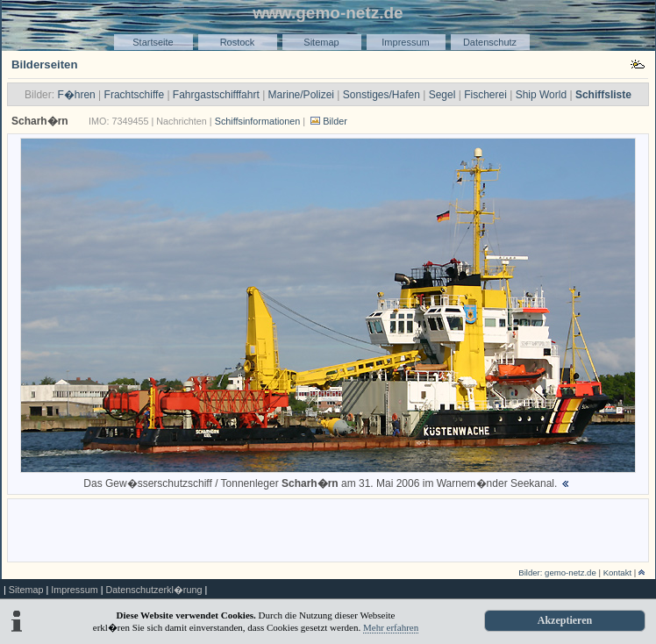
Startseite (153, 42)
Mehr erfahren (391, 627)
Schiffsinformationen (258, 121)
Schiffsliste (603, 95)
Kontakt (618, 572)
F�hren (76, 95)
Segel (442, 95)
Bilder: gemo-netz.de (557, 572)
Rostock (238, 42)
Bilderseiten (45, 64)
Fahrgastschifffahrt (216, 95)
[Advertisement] (328, 529)
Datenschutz (490, 42)
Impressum (405, 42)
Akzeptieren (565, 620)
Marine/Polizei (301, 95)
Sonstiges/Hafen (381, 95)
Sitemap (321, 42)
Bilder (335, 121)
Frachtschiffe (134, 95)
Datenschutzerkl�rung (153, 590)
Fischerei (485, 95)
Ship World (541, 95)
